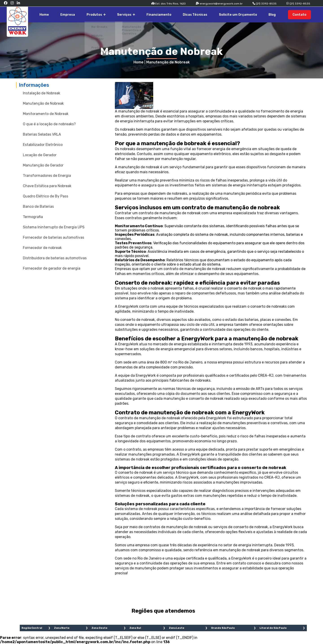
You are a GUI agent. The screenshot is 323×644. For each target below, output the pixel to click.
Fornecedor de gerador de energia (52, 268)
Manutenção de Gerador (43, 165)
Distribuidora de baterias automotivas (55, 258)
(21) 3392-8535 (265, 4)
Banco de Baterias (38, 206)
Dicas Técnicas (207, 14)
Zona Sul (135, 628)
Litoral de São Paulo (273, 628)
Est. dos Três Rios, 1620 (169, 4)
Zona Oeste (99, 628)
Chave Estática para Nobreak (47, 186)
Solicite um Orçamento (246, 14)
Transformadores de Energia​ (47, 176)
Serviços (146, 14)
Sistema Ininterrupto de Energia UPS (54, 227)
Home (76, 14)
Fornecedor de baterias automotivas (53, 237)
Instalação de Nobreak (41, 93)
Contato (301, 14)
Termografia (33, 217)
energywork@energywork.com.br (219, 4)
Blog (277, 14)
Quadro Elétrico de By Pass (46, 196)
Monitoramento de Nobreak (46, 114)
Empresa (95, 14)
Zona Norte (62, 628)
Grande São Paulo (223, 628)
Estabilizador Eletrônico (43, 145)
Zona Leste (177, 628)
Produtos (120, 14)
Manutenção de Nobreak (168, 62)
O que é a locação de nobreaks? (49, 124)
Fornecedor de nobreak (42, 248)
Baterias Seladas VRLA (42, 134)
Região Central (32, 628)
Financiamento (175, 14)
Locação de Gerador (40, 155)
